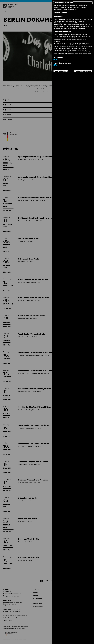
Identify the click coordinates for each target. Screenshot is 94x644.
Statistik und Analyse (62, 64)
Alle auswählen (61, 71)
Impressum (88, 54)
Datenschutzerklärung (67, 54)
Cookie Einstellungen (63, 3)
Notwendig (58, 58)
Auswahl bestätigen (83, 71)
